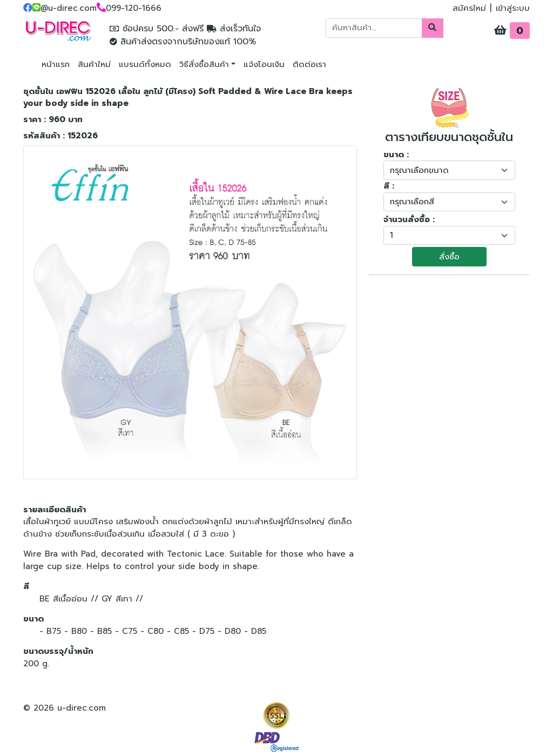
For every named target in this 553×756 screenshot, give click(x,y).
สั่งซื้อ (449, 257)
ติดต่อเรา (309, 64)
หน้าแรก (56, 64)
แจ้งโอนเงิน (264, 64)
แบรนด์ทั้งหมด (145, 64)
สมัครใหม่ (469, 8)
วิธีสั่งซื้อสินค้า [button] (204, 64)
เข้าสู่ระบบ (513, 8)
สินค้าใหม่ (94, 64)
